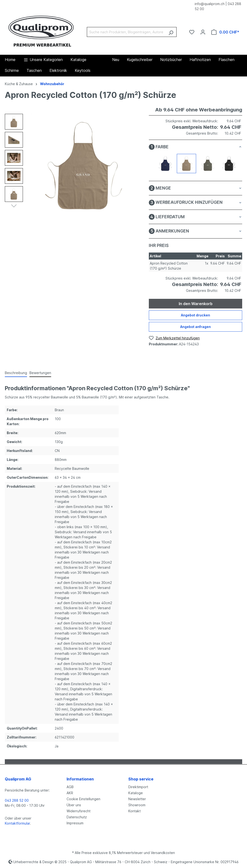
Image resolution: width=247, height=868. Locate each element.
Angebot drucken (196, 315)
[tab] (16, 373)
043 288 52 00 (17, 800)
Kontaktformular (17, 823)
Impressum (75, 823)
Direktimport (138, 787)
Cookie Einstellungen (83, 799)
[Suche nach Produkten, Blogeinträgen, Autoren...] (126, 32)
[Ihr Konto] (203, 32)
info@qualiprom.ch (210, 4)
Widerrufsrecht (79, 811)
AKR (70, 793)
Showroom (137, 805)
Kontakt (134, 811)
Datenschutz (77, 817)
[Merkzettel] (192, 32)
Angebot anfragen (196, 327)
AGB (70, 787)
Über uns (74, 805)
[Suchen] (171, 32)
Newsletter (137, 799)
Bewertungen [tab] (40, 373)
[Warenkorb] (225, 32)
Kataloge (136, 793)
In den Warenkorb (196, 304)
